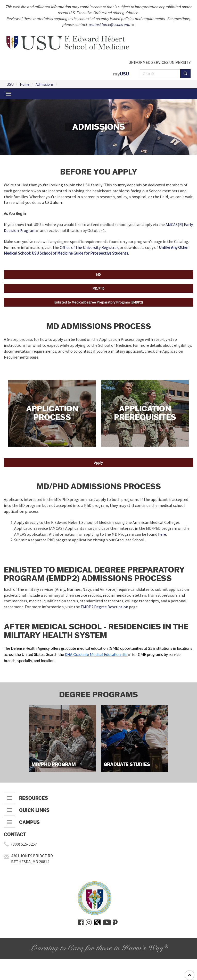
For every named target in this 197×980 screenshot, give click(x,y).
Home (25, 84)
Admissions (45, 84)
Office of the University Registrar (89, 247)
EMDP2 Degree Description (104, 607)
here (162, 534)
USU (10, 84)
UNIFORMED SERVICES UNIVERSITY (159, 62)
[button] (98, 274)
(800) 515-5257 (24, 844)
